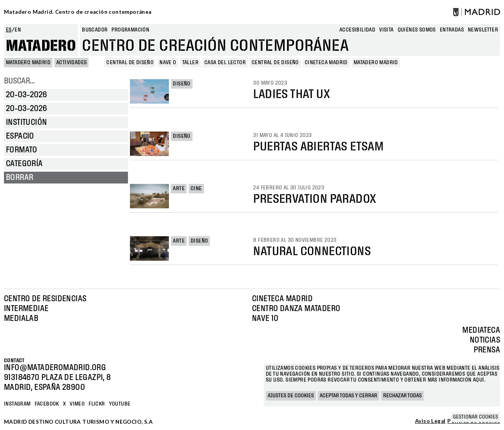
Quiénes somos (417, 30)
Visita (386, 30)
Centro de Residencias (45, 299)
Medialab (21, 319)
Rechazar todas (402, 396)
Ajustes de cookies (291, 396)
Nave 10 (265, 319)
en (18, 30)
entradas (452, 30)
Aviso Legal (430, 421)
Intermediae (26, 309)
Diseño (182, 84)
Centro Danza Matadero (296, 309)
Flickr (97, 404)
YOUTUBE (120, 404)
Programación (130, 30)
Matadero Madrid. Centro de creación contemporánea (78, 12)
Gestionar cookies (475, 417)
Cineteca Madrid (282, 299)
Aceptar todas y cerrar (348, 396)
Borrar (19, 178)
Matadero (41, 46)
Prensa (487, 350)
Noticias (485, 340)
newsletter (483, 30)
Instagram (17, 404)
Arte (179, 189)
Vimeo (77, 404)
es (9, 30)
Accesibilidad (357, 30)
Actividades (71, 63)
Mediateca (481, 330)
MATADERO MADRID (28, 63)
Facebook (47, 404)
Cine (196, 189)
